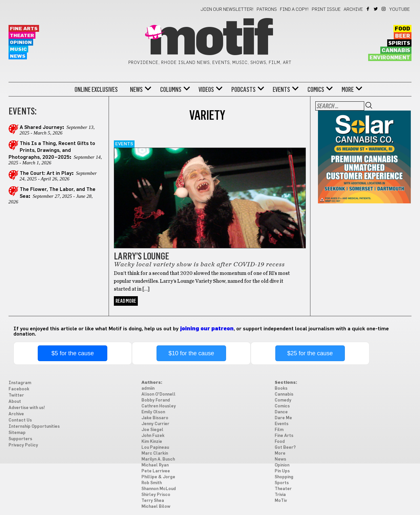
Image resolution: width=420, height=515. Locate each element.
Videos (206, 90)
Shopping (284, 477)
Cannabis (396, 51)
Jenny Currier (155, 424)
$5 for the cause (73, 353)
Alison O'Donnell (158, 394)
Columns (171, 90)
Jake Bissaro (155, 418)
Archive (353, 10)
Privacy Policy (23, 445)
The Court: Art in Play (46, 173)
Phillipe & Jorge (158, 477)
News (18, 56)
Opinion (21, 42)
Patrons (267, 10)
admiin (148, 389)
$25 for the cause (310, 353)
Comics (316, 90)
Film (279, 430)
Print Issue (326, 10)
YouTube (400, 10)
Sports (282, 483)
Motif (210, 39)
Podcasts (243, 90)
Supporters (20, 439)
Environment (390, 58)
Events (281, 90)
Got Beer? (285, 448)
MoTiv (281, 501)
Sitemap (17, 433)
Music (18, 49)
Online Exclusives (96, 90)
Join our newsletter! (227, 10)
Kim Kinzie (152, 442)
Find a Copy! (294, 10)
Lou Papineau (155, 448)
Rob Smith (152, 483)
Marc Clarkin (155, 453)
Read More (126, 301)
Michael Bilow (156, 507)
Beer (403, 36)
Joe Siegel (152, 430)
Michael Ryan (155, 465)
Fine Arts (24, 29)
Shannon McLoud (159, 489)
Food (402, 29)
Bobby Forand (156, 400)
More (348, 90)
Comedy (283, 400)
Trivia (280, 495)
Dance (281, 412)
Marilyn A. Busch (158, 459)
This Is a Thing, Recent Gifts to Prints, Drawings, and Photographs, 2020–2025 (52, 150)
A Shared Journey (41, 127)
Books (281, 389)
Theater (22, 36)
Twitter (376, 9)
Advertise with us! (27, 408)
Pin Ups (282, 471)
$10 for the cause (191, 353)
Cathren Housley (159, 406)
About (15, 402)
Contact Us (20, 420)
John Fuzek (153, 436)
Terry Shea (153, 501)
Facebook (368, 9)
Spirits (399, 43)
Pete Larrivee (156, 471)
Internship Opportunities (34, 427)
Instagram (384, 9)
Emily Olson (153, 412)
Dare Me (283, 418)
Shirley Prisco (156, 495)
